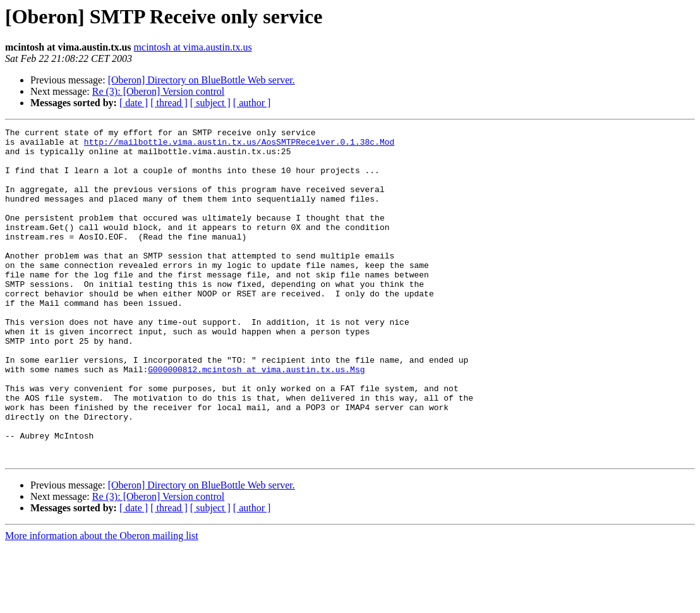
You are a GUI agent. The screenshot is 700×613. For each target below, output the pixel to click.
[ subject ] (210, 103)
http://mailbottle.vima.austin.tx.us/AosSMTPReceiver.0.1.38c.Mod (239, 145)
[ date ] (134, 103)
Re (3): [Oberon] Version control (158, 91)
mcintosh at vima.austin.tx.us (193, 47)
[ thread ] (169, 103)
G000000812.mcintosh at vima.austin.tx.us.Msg (256, 418)
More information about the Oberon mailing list (102, 602)
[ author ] (252, 103)
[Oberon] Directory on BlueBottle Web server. (202, 80)
